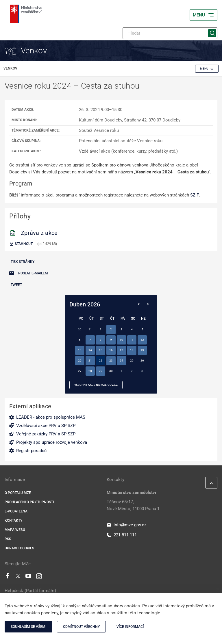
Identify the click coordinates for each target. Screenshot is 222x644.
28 (90, 371)
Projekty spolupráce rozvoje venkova (52, 442)
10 (121, 340)
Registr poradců (31, 451)
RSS (8, 539)
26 (142, 361)
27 (80, 371)
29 (101, 371)
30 (111, 371)
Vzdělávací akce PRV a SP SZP (46, 426)
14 (90, 350)
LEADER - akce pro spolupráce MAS (51, 417)
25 (132, 361)
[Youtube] (28, 577)
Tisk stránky (23, 262)
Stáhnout (21, 244)
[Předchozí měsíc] (139, 304)
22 (101, 361)
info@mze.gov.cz (126, 525)
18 (132, 350)
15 (101, 350)
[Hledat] (170, 33)
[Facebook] (8, 577)
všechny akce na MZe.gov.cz (96, 385)
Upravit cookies (19, 548)
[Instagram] (39, 577)
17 (121, 350)
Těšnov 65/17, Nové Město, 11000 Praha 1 (133, 505)
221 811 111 (122, 535)
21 (90, 361)
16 (111, 350)
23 (111, 361)
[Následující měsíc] (148, 304)
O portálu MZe (18, 493)
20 (80, 361)
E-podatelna (16, 511)
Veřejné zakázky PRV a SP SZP (46, 434)
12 (142, 340)
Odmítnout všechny (81, 627)
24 (121, 361)
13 (80, 350)
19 (142, 350)
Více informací (130, 627)
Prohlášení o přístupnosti (29, 502)
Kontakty (13, 521)
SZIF (195, 195)
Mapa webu (15, 530)
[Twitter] (18, 577)
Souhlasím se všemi (28, 627)
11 (132, 340)
